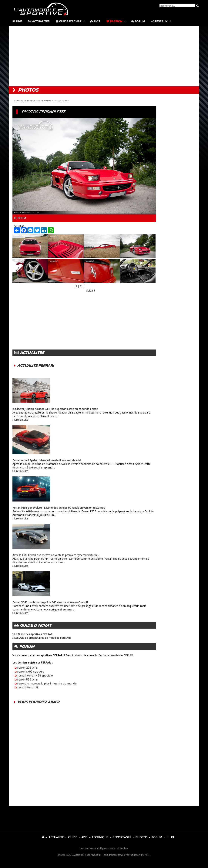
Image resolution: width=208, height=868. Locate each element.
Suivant (91, 290)
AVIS (84, 837)
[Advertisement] (104, 56)
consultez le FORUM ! (121, 655)
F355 (66, 101)
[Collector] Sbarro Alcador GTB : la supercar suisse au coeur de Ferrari (55, 409)
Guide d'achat (69, 21)
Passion (114, 21)
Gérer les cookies (119, 848)
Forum (138, 21)
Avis (95, 21)
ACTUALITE (56, 837)
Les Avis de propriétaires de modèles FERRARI (42, 638)
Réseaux (159, 21)
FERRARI (57, 101)
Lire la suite (21, 420)
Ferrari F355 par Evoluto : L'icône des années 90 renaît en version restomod (59, 508)
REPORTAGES (122, 837)
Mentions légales (99, 848)
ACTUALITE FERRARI (36, 366)
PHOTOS (47, 101)
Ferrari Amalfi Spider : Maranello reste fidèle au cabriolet (47, 460)
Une (17, 21)
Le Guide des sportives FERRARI (34, 634)
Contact (84, 848)
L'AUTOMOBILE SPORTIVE (27, 101)
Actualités (39, 21)
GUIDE (73, 837)
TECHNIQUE (100, 837)
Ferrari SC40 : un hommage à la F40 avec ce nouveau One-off (50, 602)
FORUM (157, 837)
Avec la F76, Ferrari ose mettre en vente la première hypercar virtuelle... (56, 555)
